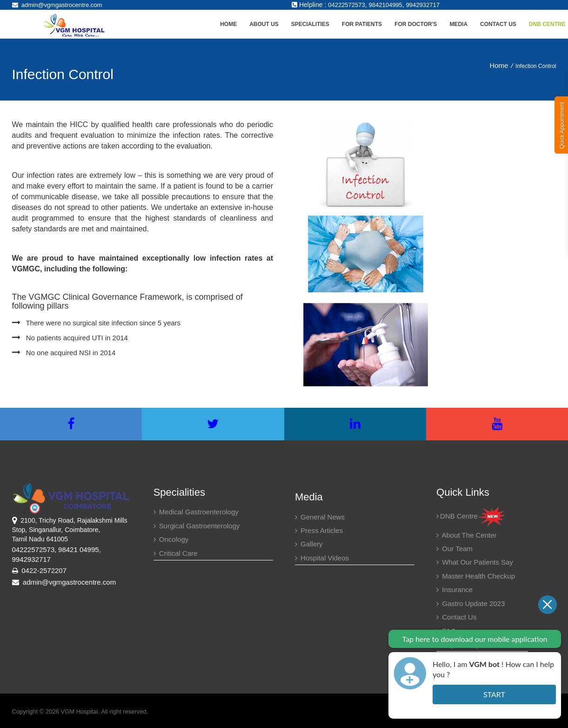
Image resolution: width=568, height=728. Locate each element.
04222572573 (347, 5)
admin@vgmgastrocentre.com (57, 5)
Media (458, 24)
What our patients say (475, 562)
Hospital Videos (322, 558)
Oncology (171, 539)
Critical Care (176, 553)
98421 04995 (79, 549)
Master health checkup (476, 576)
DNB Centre (471, 516)
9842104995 (386, 5)
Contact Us (498, 24)
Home (228, 24)
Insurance (454, 590)
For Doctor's (416, 24)
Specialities (310, 24)
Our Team (454, 549)
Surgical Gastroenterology (197, 526)
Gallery (309, 544)
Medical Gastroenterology (196, 512)
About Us (264, 24)
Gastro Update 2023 (471, 603)
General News (320, 517)
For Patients (362, 24)
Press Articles (319, 530)
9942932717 (423, 5)
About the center (466, 535)
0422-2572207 (44, 570)
